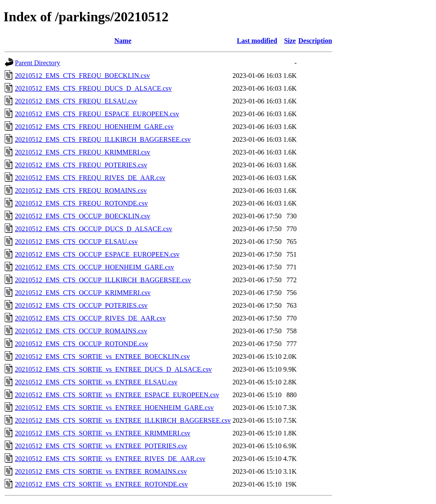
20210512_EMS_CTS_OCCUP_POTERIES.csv (81, 305)
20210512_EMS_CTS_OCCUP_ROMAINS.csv (81, 331)
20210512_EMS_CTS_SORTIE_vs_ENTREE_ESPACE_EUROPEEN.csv (117, 395)
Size (290, 41)
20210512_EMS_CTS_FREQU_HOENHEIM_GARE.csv (94, 127)
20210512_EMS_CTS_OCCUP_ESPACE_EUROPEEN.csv (97, 254)
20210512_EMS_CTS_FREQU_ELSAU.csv (76, 101)
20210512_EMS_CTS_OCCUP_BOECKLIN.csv (83, 216)
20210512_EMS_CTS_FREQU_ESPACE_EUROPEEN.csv (97, 114)
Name (123, 41)
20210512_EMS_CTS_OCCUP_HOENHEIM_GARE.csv (95, 267)
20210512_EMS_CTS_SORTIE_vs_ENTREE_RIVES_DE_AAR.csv (110, 459)
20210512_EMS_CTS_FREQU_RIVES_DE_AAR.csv (90, 178)
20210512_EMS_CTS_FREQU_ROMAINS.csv (81, 190)
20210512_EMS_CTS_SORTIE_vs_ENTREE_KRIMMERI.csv (103, 433)
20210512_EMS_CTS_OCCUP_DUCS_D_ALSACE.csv (93, 229)
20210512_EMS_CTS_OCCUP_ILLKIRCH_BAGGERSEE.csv (103, 280)
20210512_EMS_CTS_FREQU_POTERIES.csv (81, 165)
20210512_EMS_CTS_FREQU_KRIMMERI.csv (83, 152)
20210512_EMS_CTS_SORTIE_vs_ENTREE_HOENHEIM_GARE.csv (114, 408)
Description (315, 41)
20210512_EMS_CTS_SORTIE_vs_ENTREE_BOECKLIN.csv (102, 357)
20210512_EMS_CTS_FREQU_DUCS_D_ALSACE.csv (93, 88)
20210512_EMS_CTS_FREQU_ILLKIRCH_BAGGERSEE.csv (103, 139)
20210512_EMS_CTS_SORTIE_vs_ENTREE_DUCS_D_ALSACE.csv (113, 369)
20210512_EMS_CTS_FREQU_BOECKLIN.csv (82, 76)
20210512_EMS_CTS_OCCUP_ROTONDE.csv (82, 344)
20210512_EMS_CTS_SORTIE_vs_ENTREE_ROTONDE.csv (101, 484)
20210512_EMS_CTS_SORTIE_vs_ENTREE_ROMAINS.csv (101, 471)
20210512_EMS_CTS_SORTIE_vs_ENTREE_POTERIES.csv (101, 446)
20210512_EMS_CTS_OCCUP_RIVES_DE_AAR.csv (90, 318)
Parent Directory (37, 63)
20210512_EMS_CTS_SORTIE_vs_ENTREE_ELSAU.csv (96, 382)
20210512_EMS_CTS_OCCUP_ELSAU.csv (76, 242)
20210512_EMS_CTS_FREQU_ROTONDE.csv (81, 203)
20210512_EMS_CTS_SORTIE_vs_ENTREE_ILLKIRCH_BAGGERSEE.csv (123, 420)
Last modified (257, 41)
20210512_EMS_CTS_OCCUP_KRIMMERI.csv (83, 293)
